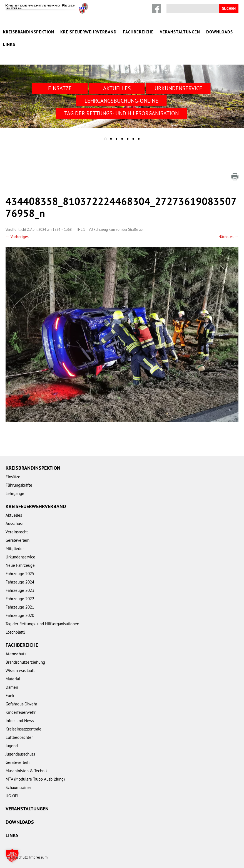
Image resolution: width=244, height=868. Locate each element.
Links (9, 44)
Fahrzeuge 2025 (20, 574)
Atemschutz (16, 654)
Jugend (12, 746)
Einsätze (60, 88)
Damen (12, 687)
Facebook (156, 9)
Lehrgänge (15, 493)
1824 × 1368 (62, 229)
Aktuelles (117, 88)
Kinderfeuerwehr (21, 712)
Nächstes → (228, 237)
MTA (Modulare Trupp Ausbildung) (35, 779)
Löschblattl (15, 632)
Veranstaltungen (180, 32)
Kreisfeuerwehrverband (89, 32)
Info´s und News (20, 721)
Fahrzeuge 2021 (20, 607)
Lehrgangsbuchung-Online (121, 101)
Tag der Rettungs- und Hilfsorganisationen (42, 624)
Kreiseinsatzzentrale (23, 729)
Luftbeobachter (19, 737)
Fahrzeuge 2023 (20, 590)
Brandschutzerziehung (25, 662)
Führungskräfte (19, 485)
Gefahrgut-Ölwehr (21, 704)
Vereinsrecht (17, 532)
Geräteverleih (18, 540)
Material (13, 679)
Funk (10, 696)
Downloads (220, 32)
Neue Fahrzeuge (20, 565)
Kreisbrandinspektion (29, 32)
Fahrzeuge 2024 (20, 582)
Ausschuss (14, 524)
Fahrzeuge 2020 (20, 615)
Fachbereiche (138, 32)
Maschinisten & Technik (27, 771)
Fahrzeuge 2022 (20, 599)
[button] (12, 856)
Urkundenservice (178, 88)
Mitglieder (15, 549)
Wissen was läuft (20, 670)
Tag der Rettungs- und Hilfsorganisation (121, 113)
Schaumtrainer (18, 787)
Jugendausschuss (20, 754)
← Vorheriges (17, 237)
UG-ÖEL (13, 796)
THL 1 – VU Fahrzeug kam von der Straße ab (109, 229)
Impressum (38, 857)
